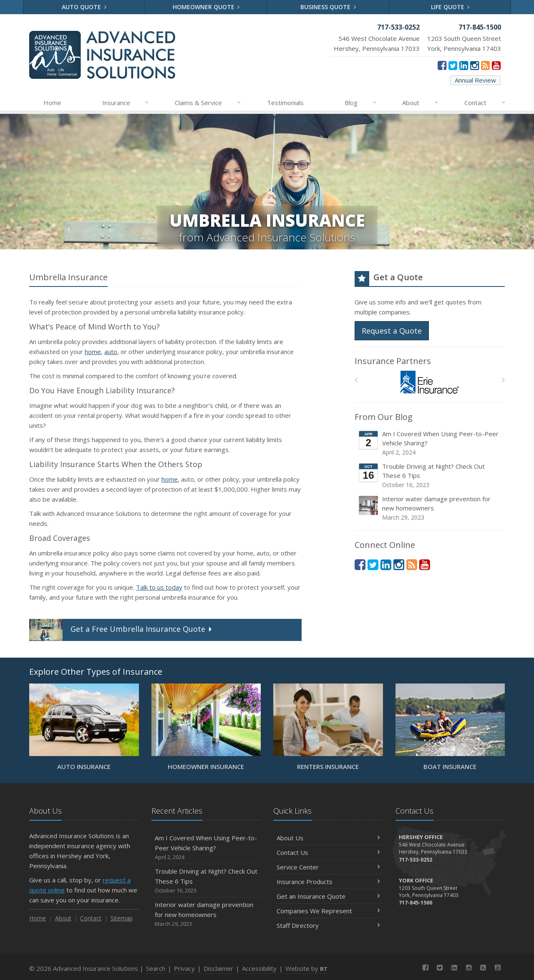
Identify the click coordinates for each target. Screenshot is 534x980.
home (93, 352)
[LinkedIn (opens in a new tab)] (464, 65)
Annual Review (475, 80)
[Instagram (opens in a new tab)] (475, 65)
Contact (485, 103)
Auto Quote (84, 7)
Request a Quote (392, 331)
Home (52, 103)
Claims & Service (208, 103)
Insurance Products (328, 882)
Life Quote (450, 7)
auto (111, 352)
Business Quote (328, 7)
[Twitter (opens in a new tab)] (453, 65)
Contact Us (328, 852)
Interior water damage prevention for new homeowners (430, 508)
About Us (328, 838)
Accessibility (259, 968)
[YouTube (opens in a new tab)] (496, 65)
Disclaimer (218, 968)
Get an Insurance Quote (328, 896)
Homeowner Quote (206, 7)
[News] (485, 65)
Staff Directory (328, 925)
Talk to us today (159, 587)
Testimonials (285, 103)
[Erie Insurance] (430, 382)
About (421, 103)
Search (156, 968)
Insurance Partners (393, 361)
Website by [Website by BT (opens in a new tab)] (306, 968)
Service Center (328, 867)
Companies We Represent (328, 911)
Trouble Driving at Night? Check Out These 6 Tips (430, 476)
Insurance (126, 103)
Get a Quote (121, 630)
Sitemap (122, 918)
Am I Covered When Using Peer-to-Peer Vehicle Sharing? (430, 443)
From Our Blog (384, 417)
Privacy (184, 968)
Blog (361, 103)
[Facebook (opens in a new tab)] (442, 65)
